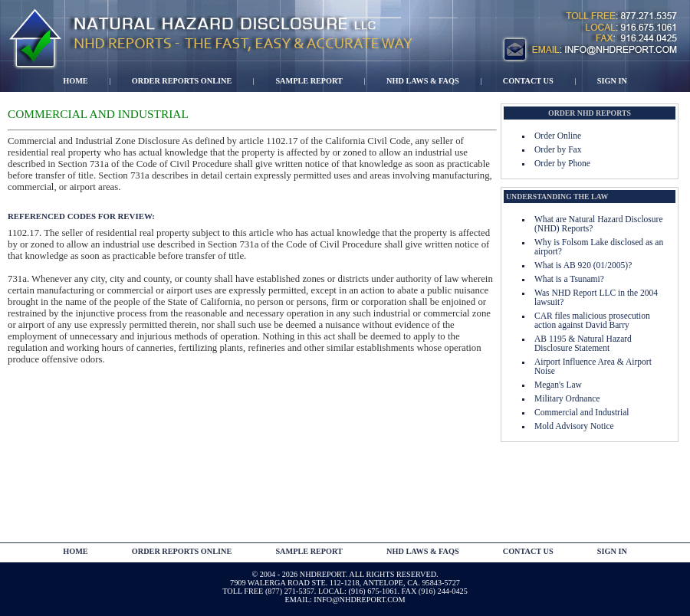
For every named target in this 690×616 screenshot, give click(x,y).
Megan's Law (558, 385)
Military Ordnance (567, 398)
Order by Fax (558, 149)
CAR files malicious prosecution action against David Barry (592, 320)
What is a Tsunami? (569, 279)
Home (75, 81)
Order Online (558, 136)
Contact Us (528, 81)
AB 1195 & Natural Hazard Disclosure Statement (583, 343)
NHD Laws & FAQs (423, 81)
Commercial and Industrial (582, 412)
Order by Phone (562, 163)
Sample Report (309, 81)
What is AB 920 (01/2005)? (583, 265)
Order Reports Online (182, 81)
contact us (528, 551)
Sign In (612, 81)
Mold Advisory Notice (574, 426)
